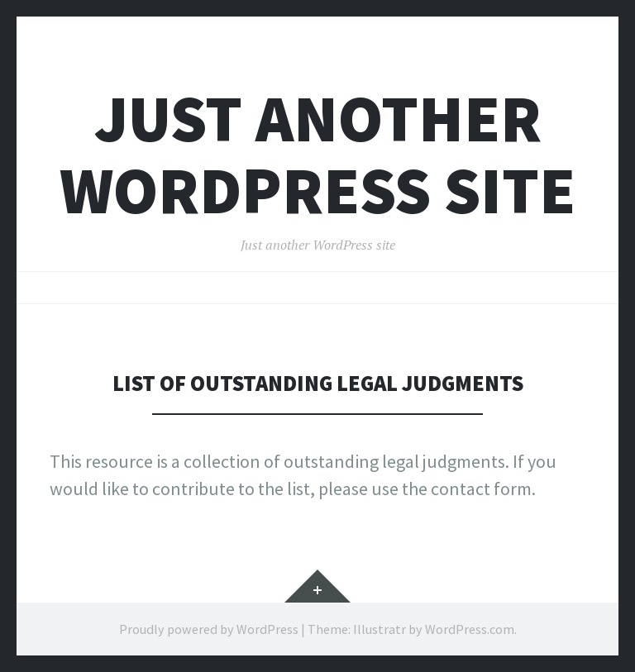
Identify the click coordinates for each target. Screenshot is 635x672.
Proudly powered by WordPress (209, 629)
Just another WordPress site (317, 155)
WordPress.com (470, 629)
